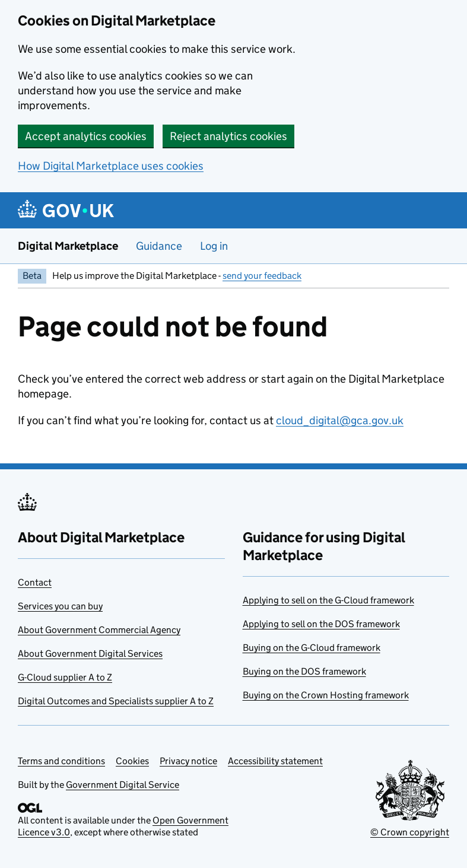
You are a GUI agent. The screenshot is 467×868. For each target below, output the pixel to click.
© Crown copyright (410, 832)
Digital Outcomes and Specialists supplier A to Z (116, 701)
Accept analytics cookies (86, 136)
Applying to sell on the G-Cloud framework (328, 600)
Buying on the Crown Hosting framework (326, 695)
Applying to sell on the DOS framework (321, 624)
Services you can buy (60, 606)
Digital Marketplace (68, 246)
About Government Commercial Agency (99, 630)
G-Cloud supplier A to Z (65, 677)
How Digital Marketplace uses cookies (111, 166)
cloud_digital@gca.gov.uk (340, 420)
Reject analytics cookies (228, 136)
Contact (35, 582)
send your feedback (262, 276)
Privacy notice (188, 761)
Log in (214, 246)
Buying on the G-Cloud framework (312, 648)
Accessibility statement (275, 761)
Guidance (159, 246)
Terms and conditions (61, 761)
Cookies (132, 761)
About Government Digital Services (90, 654)
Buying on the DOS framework (304, 671)
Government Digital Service (123, 785)
